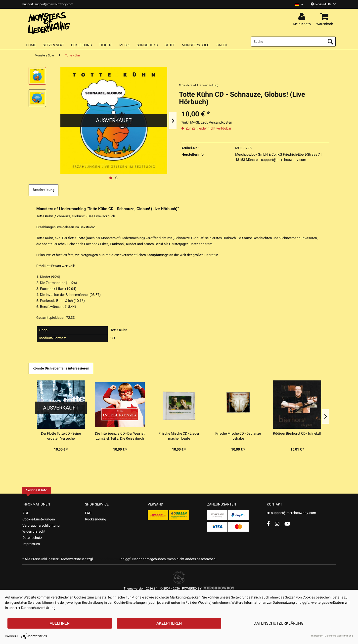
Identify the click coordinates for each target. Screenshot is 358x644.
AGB (26, 513)
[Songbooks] (147, 45)
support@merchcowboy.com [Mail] (291, 513)
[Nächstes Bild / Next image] (117, 178)
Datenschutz (32, 538)
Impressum (31, 544)
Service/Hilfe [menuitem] (323, 4)
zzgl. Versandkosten (217, 122)
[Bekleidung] (82, 45)
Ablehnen (60, 623)
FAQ (88, 513)
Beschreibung (44, 190)
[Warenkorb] (325, 17)
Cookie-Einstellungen (39, 519)
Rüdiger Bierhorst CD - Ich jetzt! (297, 434)
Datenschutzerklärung (279, 623)
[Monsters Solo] (196, 45)
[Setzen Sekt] (53, 45)
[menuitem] (297, 4)
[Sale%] (222, 45)
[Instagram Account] (277, 524)
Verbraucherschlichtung (41, 526)
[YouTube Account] (287, 524)
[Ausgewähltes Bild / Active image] (111, 178)
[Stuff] (170, 45)
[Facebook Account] (268, 524)
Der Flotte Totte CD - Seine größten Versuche (61, 436)
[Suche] (293, 42)
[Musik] (125, 45)
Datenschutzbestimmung (339, 636)
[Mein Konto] (303, 17)
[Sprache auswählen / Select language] (299, 4)
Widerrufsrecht (34, 531)
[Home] (31, 45)
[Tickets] (106, 45)
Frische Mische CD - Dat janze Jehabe (238, 436)
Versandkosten (106, 559)
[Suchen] (330, 42)
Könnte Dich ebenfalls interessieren (61, 368)
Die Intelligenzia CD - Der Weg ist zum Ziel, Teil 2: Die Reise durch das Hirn (120, 436)
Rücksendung (96, 519)
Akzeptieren (169, 623)
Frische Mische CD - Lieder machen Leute (179, 436)
